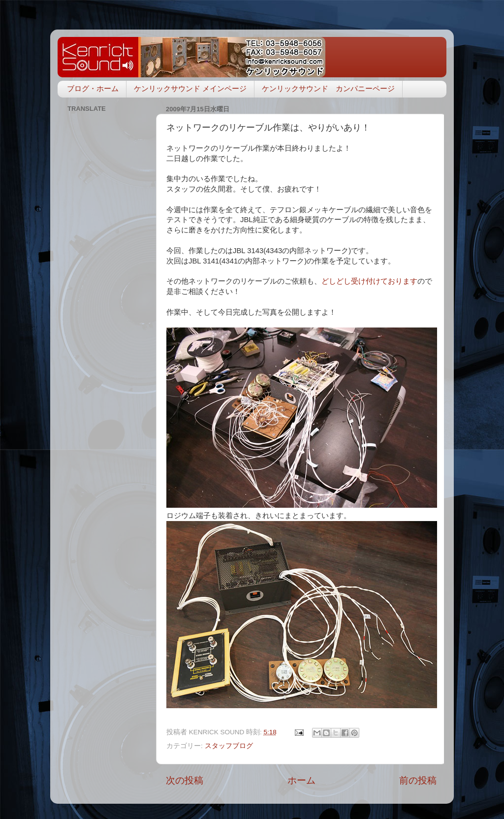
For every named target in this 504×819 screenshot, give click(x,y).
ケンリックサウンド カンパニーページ (328, 88)
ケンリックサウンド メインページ (190, 88)
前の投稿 (418, 780)
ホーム (301, 780)
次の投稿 (185, 780)
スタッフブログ (229, 746)
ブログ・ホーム (93, 88)
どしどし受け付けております (369, 281)
